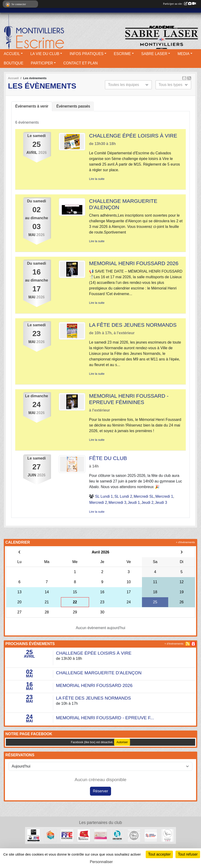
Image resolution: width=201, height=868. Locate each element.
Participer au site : (179, 4)
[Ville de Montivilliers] (167, 835)
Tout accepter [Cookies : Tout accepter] (159, 854)
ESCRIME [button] (122, 54)
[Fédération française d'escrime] (67, 835)
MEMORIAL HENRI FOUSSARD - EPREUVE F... (105, 718)
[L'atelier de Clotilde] (100, 835)
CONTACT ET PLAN (80, 63)
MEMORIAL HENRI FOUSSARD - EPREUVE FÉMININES (129, 399)
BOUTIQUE (14, 63)
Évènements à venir (32, 106)
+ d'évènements (185, 542)
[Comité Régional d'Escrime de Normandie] (84, 835)
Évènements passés (73, 106)
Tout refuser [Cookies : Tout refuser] (188, 854)
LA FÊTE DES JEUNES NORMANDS (133, 325)
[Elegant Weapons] (33, 835)
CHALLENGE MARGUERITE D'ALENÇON (99, 673)
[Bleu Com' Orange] (50, 835)
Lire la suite (97, 179)
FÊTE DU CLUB (108, 458)
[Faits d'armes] (134, 835)
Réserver (101, 791)
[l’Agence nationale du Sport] (151, 835)
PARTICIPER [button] (42, 63)
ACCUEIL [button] (12, 54)
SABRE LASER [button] (154, 54)
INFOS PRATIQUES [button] (87, 54)
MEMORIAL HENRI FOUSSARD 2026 (134, 263)
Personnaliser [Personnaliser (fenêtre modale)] (101, 862)
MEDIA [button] (184, 54)
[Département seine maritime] (117, 835)
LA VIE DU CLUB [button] (45, 54)
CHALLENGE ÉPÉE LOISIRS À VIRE (133, 136)
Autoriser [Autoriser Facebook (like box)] (122, 742)
